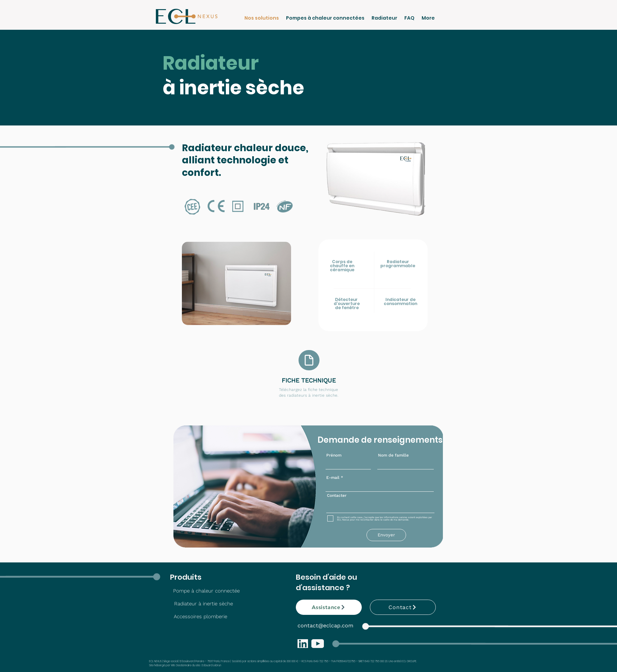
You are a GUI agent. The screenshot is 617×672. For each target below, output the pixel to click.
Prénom (334, 455)
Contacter (337, 495)
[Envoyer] (386, 535)
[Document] (309, 360)
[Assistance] (329, 607)
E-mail (333, 478)
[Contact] (403, 607)
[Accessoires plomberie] (201, 617)
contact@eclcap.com (325, 625)
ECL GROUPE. (409, 661)
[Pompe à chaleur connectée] (207, 591)
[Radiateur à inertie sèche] (204, 604)
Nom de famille (393, 455)
